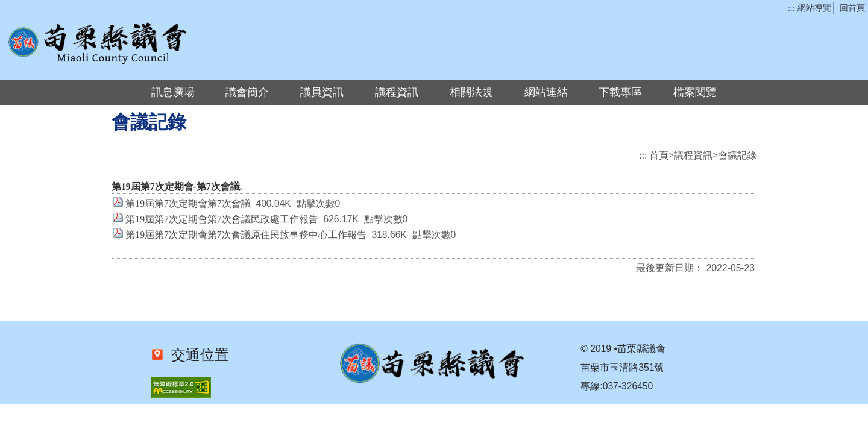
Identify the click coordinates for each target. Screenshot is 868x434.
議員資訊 (322, 92)
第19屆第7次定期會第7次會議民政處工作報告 (222, 219)
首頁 (659, 155)
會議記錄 (737, 155)
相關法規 (471, 92)
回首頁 (852, 8)
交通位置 (197, 355)
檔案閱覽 (695, 92)
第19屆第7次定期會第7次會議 (188, 203)
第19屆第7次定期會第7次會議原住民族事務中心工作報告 (246, 235)
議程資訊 (397, 92)
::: (791, 8)
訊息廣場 (173, 92)
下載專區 (620, 92)
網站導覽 (814, 8)
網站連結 (546, 92)
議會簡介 (247, 92)
